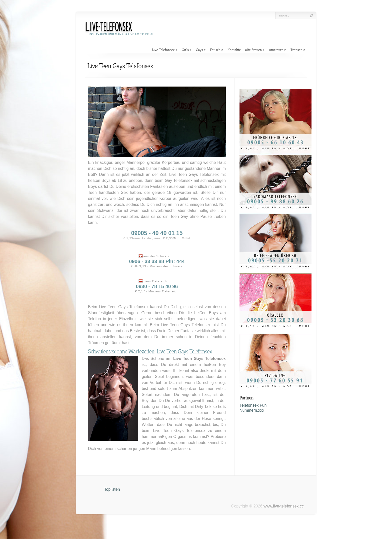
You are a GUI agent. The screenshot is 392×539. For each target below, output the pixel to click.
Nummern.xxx (252, 410)
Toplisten (112, 489)
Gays (199, 50)
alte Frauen (253, 50)
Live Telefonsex (163, 50)
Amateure (276, 50)
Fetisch (215, 50)
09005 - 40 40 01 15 (157, 233)
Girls (185, 50)
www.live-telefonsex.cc (284, 506)
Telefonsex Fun (253, 405)
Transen (296, 50)
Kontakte (234, 50)
